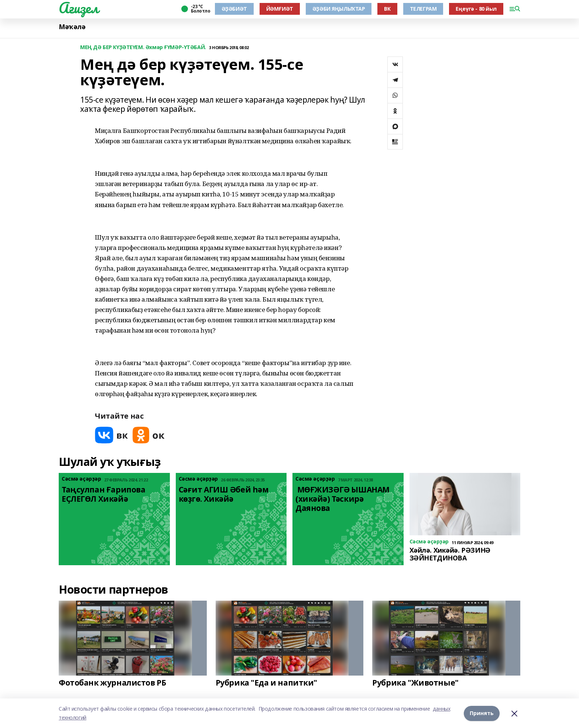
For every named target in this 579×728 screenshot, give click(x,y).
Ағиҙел (78, 8)
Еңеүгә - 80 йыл (476, 9)
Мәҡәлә (72, 27)
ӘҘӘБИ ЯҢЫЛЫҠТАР (339, 9)
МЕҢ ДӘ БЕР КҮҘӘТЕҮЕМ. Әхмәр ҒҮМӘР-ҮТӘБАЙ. (143, 47)
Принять (482, 713)
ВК (387, 9)
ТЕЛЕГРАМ (423, 9)
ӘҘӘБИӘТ (234, 9)
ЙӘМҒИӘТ (280, 9)
